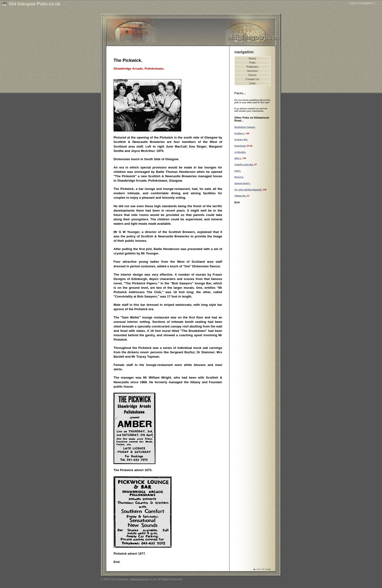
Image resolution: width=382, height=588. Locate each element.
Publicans (253, 67)
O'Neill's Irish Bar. (244, 165)
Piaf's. (238, 171)
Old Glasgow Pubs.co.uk (34, 4)
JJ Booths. (240, 152)
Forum (253, 75)
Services (252, 71)
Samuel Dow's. (242, 183)
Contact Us (252, 79)
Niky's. (238, 158)
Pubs (252, 63)
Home (252, 58)
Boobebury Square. (245, 127)
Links (252, 83)
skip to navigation (362, 3)
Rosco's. (239, 177)
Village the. (241, 196)
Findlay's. (240, 133)
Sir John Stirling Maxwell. (248, 190)
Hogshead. (240, 146)
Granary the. (241, 140)
